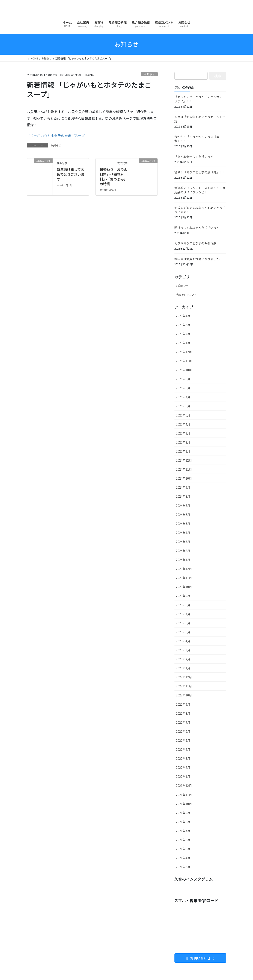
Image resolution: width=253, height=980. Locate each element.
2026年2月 (183, 334)
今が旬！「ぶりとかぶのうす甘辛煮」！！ (197, 139)
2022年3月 (183, 758)
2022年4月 (183, 749)
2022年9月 (183, 704)
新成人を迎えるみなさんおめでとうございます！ (200, 210)
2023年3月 (183, 650)
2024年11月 (184, 469)
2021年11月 (184, 795)
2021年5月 (183, 849)
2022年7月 (183, 722)
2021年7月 (183, 831)
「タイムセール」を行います (194, 156)
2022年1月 (183, 776)
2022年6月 (183, 731)
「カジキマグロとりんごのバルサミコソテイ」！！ (200, 99)
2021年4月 (183, 858)
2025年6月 (183, 406)
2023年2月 (183, 659)
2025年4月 (183, 424)
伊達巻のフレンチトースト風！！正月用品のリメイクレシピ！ (200, 190)
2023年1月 (183, 668)
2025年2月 (183, 442)
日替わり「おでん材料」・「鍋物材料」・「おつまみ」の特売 (114, 177)
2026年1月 (183, 343)
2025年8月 (183, 388)
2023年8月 (183, 605)
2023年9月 (183, 596)
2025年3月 (183, 433)
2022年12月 (184, 677)
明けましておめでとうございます (197, 228)
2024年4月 (183, 533)
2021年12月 (184, 786)
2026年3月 (183, 325)
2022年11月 (184, 686)
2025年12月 (184, 352)
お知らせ (149, 74)
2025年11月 (184, 361)
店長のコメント (186, 295)
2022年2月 (183, 767)
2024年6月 (183, 515)
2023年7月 (183, 614)
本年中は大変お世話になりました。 (198, 259)
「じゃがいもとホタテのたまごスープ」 (58, 135)
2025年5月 (183, 415)
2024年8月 (183, 496)
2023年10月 (184, 587)
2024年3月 (183, 542)
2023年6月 (183, 623)
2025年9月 (183, 379)
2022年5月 (183, 740)
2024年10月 (184, 478)
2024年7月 (183, 506)
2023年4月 (183, 641)
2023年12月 (184, 569)
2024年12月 (184, 460)
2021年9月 (183, 813)
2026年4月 (183, 316)
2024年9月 (183, 487)
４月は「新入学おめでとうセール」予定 (200, 119)
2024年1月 (183, 560)
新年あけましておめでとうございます (71, 174)
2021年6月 (183, 840)
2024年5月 (183, 524)
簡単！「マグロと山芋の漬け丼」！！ (200, 172)
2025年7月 (183, 397)
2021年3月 (183, 867)
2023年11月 (184, 578)
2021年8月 (183, 822)
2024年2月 (183, 551)
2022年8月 (183, 713)
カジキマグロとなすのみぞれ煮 (195, 243)
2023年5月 (183, 632)
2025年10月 (184, 370)
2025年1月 (183, 451)
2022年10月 (184, 695)
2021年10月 (184, 804)
